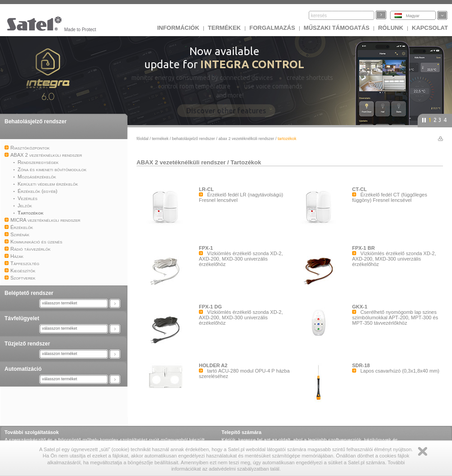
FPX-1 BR (363, 248)
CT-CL (359, 189)
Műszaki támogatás (337, 28)
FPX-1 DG (210, 307)
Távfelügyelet (22, 318)
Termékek (224, 28)
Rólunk (391, 28)
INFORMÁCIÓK (178, 28)
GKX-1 (360, 307)
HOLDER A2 (213, 365)
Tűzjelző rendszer (27, 344)
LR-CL (206, 189)
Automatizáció (23, 369)
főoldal (143, 139)
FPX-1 (206, 248)
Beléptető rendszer (29, 293)
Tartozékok (246, 162)
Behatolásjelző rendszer (35, 121)
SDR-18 (361, 365)
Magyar (413, 16)
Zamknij (423, 451)
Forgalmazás (272, 28)
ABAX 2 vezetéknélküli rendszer (246, 139)
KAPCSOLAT (430, 28)
